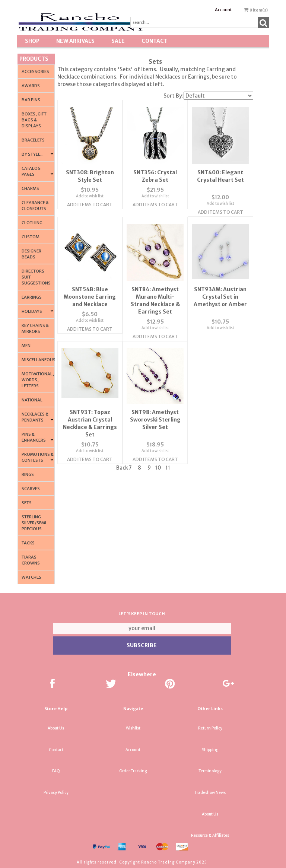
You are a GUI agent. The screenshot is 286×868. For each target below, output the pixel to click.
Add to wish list (90, 194)
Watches (31, 577)
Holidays (32, 311)
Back (122, 454)
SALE (118, 41)
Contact (155, 41)
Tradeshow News (210, 793)
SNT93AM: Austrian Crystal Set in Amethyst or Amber (220, 285)
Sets (27, 503)
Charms (30, 188)
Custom (31, 237)
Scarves (31, 489)
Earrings (32, 297)
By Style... (33, 154)
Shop (32, 41)
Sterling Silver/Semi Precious (34, 523)
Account (223, 10)
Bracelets (33, 140)
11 (168, 454)
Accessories (35, 71)
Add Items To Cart (90, 202)
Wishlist (133, 728)
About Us (56, 728)
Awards (31, 86)
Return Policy (210, 728)
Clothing (32, 223)
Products (34, 59)
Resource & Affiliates (210, 835)
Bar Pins (31, 100)
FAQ (56, 771)
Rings (28, 474)
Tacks (28, 543)
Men (26, 346)
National (32, 400)
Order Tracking (133, 771)
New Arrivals (75, 41)
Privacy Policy (56, 793)
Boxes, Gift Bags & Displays (34, 120)
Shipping (210, 750)
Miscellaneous (39, 360)
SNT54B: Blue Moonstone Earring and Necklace (90, 285)
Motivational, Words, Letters (38, 380)
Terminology (210, 771)
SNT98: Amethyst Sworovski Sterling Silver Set (155, 406)
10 (158, 454)
